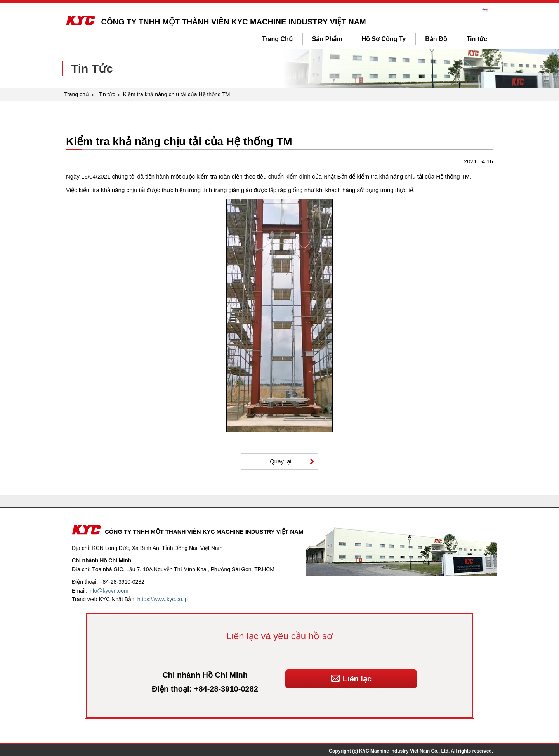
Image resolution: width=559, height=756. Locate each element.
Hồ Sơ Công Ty (384, 39)
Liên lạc (351, 676)
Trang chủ (76, 94)
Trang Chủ (277, 39)
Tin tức (477, 39)
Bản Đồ (436, 39)
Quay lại (280, 461)
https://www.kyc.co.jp (163, 599)
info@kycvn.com (109, 591)
